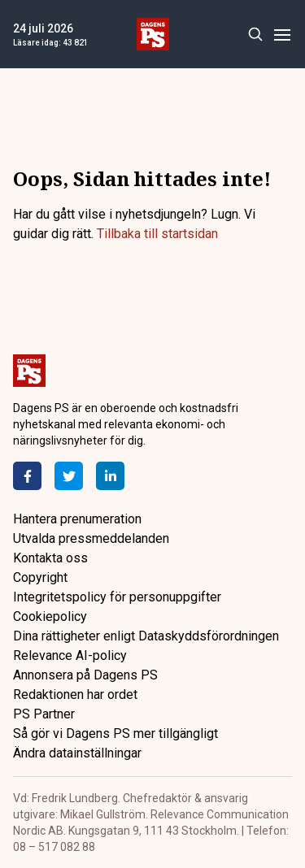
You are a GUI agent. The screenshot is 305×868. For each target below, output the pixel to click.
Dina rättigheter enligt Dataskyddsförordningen (146, 636)
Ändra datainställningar (77, 753)
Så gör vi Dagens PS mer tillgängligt (115, 733)
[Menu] (282, 35)
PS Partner (44, 714)
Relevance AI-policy (70, 655)
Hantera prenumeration (77, 519)
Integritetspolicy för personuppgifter (117, 597)
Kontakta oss (50, 558)
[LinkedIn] (110, 476)
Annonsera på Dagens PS (85, 675)
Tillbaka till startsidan (157, 234)
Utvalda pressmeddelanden (91, 538)
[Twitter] (69, 476)
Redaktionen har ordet (75, 694)
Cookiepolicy (50, 616)
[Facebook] (27, 476)
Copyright (40, 577)
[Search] (255, 35)
